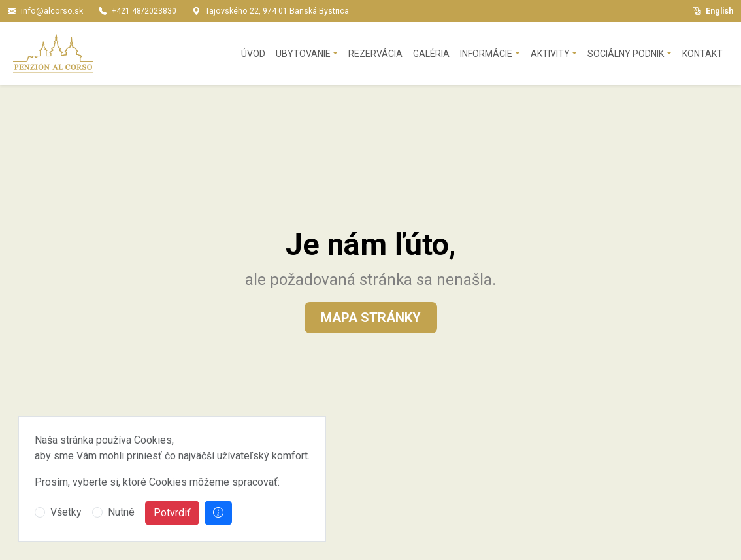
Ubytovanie (303, 54)
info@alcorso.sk (52, 11)
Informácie (486, 54)
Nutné (121, 512)
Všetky (66, 512)
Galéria (431, 54)
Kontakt (702, 54)
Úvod (253, 54)
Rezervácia (375, 54)
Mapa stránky (371, 318)
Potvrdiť (172, 513)
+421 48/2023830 (144, 11)
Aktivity (550, 54)
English (713, 11)
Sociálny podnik (626, 54)
